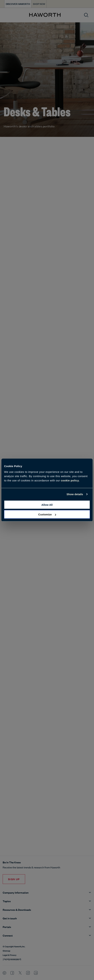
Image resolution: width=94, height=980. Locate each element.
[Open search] (86, 15)
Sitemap (6, 950)
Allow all (47, 505)
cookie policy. (70, 480)
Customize (47, 514)
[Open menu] (6, 15)
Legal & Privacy (10, 955)
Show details (75, 494)
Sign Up (14, 879)
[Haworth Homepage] (45, 15)
